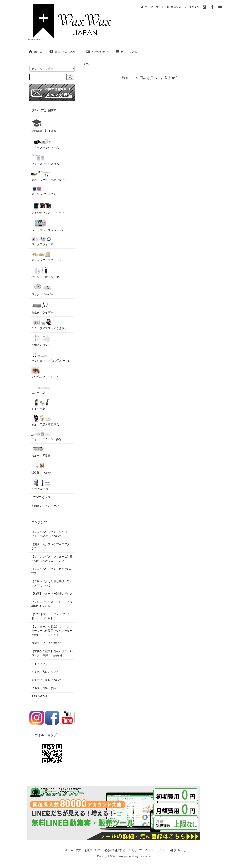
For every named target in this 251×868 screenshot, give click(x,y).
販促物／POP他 (41, 468)
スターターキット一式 (45, 143)
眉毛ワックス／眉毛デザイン (49, 176)
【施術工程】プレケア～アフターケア (52, 546)
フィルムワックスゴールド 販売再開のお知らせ (52, 604)
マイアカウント (152, 7)
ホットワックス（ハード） (48, 225)
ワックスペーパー (42, 289)
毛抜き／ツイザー (42, 307)
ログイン (192, 7)
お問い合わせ (97, 52)
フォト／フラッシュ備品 (46, 436)
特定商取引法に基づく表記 (120, 850)
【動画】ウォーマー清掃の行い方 (52, 594)
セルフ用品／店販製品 (45, 421)
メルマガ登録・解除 (44, 688)
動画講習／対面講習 (44, 125)
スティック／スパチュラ (46, 256)
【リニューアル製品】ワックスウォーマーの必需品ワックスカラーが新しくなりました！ (52, 631)
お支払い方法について (45, 672)
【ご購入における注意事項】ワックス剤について (52, 583)
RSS (34, 696)
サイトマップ (40, 664)
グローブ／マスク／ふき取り (49, 324)
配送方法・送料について (46, 680)
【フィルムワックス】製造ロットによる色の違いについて (52, 534)
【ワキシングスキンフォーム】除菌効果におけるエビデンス (52, 559)
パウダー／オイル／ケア (46, 272)
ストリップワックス (44, 191)
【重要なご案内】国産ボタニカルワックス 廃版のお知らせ (52, 653)
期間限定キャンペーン (45, 506)
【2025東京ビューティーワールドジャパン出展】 (51, 616)
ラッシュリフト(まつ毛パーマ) (50, 357)
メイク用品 (41, 405)
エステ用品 (41, 389)
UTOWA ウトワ (41, 497)
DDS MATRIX (41, 485)
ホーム (35, 52)
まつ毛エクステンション (46, 373)
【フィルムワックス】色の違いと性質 (52, 571)
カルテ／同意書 (41, 451)
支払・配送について (64, 52)
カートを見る (126, 52)
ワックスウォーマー (44, 241)
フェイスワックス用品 (45, 160)
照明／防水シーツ (42, 340)
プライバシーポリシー (153, 850)
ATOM (43, 696)
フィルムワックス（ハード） (49, 207)
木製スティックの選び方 (46, 643)
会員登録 (174, 7)
